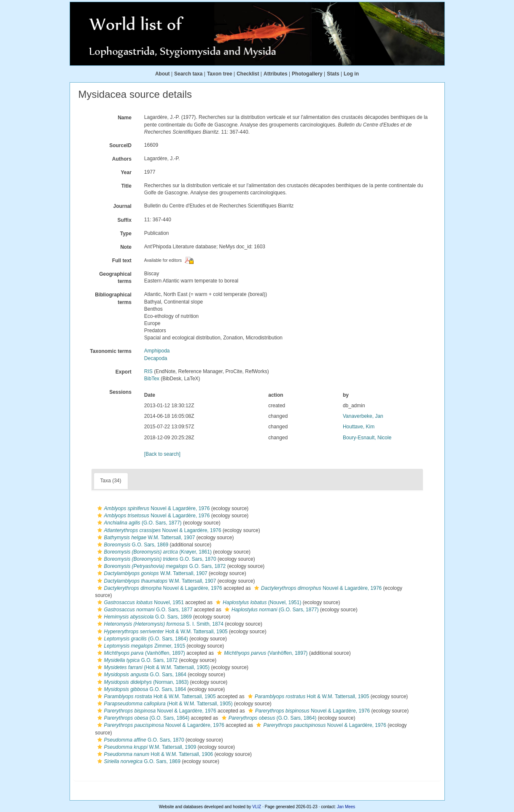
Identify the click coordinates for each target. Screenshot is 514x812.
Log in (351, 74)
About (163, 74)
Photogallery (307, 74)
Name (125, 118)
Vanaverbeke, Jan (363, 416)
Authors (122, 159)
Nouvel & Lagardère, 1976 (153, 508)
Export (124, 372)
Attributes (276, 74)
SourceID (120, 145)
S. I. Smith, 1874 (159, 624)
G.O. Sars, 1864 (141, 675)
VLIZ (257, 807)
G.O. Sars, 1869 (132, 545)
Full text (122, 261)
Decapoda (156, 358)
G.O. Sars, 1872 (161, 566)
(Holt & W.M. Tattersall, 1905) (153, 667)
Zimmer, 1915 (140, 646)
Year (126, 172)
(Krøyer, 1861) (153, 552)
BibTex (152, 379)
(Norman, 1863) (142, 682)
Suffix (124, 220)
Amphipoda (157, 351)
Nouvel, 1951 (140, 602)
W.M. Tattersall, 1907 (145, 538)
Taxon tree (220, 74)
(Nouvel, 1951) (257, 602)
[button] (100, 508)
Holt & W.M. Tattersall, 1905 (161, 632)
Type (126, 234)
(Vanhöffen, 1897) (140, 653)
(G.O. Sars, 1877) (139, 523)
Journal (122, 206)
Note (126, 247)
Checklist (248, 74)
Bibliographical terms (113, 298)
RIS (148, 371)
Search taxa (188, 74)
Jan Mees (346, 807)
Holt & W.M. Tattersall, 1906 (154, 754)
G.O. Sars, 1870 (156, 559)
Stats (333, 74)
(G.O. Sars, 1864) (142, 639)
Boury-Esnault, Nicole (367, 438)
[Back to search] (162, 454)
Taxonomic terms (110, 351)
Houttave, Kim (359, 427)
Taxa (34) (111, 481)
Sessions (120, 392)
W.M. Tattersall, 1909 (146, 747)
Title (126, 186)
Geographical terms (115, 278)
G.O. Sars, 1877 (144, 610)
